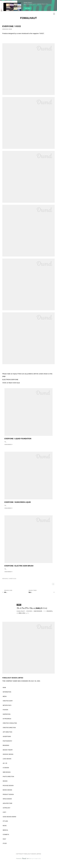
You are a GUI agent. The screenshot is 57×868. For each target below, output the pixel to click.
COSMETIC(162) (12, 585)
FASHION (5, 716)
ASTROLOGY (7, 814)
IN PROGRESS (7, 725)
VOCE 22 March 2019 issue (11, 383)
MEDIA (5, 702)
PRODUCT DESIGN (8, 800)
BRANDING (6, 751)
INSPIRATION (7, 720)
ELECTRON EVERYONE (10, 380)
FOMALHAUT (28, 18)
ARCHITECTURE (7, 809)
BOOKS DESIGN (7, 796)
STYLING (5, 827)
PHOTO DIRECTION (8, 783)
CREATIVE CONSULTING (10, 729)
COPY (4, 818)
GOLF (4, 845)
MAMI (4, 694)
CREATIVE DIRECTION (9, 734)
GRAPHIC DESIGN (8, 760)
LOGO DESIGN (7, 765)
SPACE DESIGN (7, 805)
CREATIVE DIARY (8, 707)
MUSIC (5, 832)
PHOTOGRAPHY (7, 747)
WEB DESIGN (7, 778)
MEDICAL (5, 836)
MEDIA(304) (5, 585)
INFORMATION (7, 698)
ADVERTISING (7, 743)
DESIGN (5, 787)
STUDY (5, 849)
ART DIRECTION (7, 738)
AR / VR (5, 769)
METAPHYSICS (7, 711)
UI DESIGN (6, 774)
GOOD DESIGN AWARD (9, 823)
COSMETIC (6, 841)
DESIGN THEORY (8, 756)
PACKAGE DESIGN (8, 792)
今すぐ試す (28, 8)
